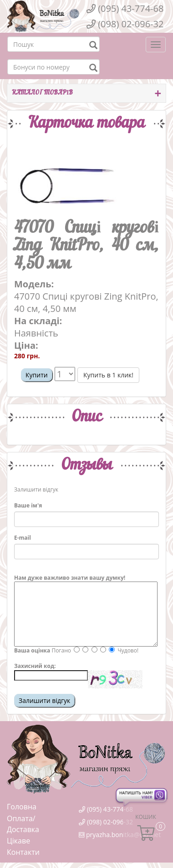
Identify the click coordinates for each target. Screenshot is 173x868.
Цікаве (18, 841)
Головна (22, 807)
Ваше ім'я (28, 505)
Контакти (23, 852)
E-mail (23, 538)
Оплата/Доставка (23, 824)
